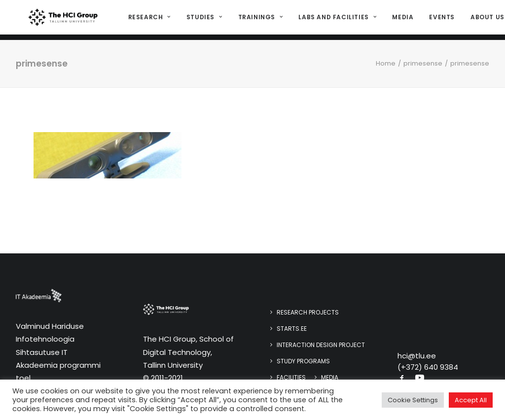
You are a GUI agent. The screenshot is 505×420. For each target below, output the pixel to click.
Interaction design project (321, 345)
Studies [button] (202, 20)
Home (386, 63)
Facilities (291, 377)
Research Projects (308, 312)
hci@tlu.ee (417, 356)
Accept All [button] (471, 400)
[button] (402, 379)
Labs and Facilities (335, 20)
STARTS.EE (292, 329)
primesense (423, 63)
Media (400, 20)
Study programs (303, 361)
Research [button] (147, 20)
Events (439, 20)
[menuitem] (150, 20)
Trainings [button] (258, 20)
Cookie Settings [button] (413, 400)
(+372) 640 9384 (428, 367)
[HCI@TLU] (62, 20)
